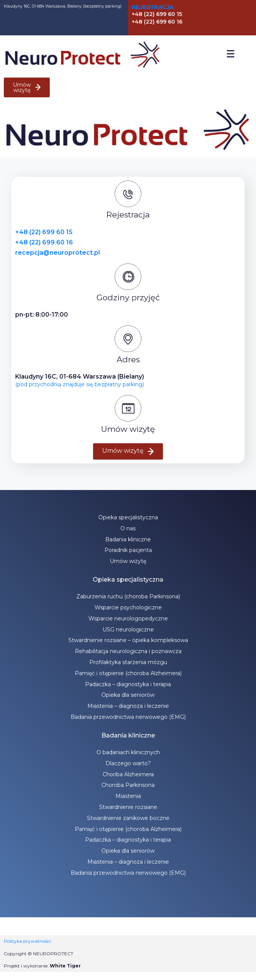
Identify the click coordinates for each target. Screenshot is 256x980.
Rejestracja (153, 7)
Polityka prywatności (27, 941)
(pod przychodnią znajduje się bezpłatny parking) (80, 384)
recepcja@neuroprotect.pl (58, 253)
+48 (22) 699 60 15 (44, 232)
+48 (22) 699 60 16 (44, 242)
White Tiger (65, 966)
